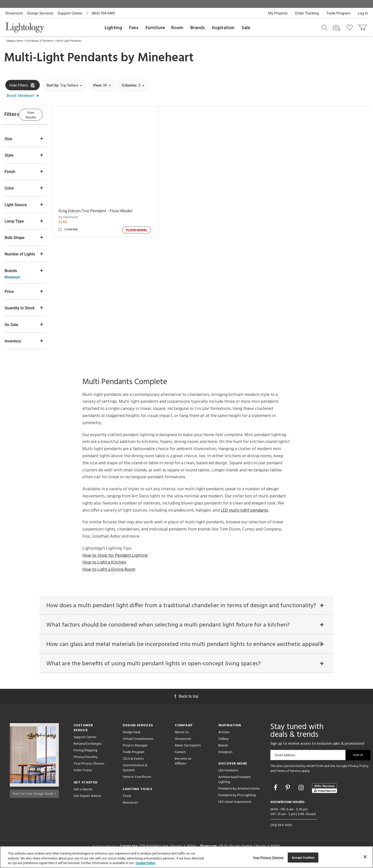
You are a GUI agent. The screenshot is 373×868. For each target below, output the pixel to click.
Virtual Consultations (138, 745)
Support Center (70, 13)
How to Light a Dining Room (109, 570)
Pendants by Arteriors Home (239, 795)
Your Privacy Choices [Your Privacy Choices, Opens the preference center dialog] (268, 857)
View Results (46, 114)
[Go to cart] (363, 26)
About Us (182, 738)
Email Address (285, 761)
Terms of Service (289, 777)
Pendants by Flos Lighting (237, 801)
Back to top (186, 702)
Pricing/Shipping (85, 756)
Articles (224, 738)
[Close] (365, 857)
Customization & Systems (135, 774)
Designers (225, 758)
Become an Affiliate (183, 767)
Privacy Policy (358, 772)
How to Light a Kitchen (104, 563)
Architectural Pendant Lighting (235, 786)
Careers (180, 758)
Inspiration (223, 28)
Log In (363, 13)
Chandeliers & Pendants (40, 41)
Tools (127, 802)
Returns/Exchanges (87, 750)
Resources (130, 809)
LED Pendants (228, 776)
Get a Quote (83, 795)
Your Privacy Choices (89, 770)
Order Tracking (307, 13)
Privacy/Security (86, 763)
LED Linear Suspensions (235, 808)
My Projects (278, 13)
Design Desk (132, 738)
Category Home (14, 41)
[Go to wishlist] (351, 27)
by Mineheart (82, 217)
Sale (246, 28)
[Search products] (324, 27)
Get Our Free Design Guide (34, 798)
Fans (134, 28)
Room (177, 28)
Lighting (113, 28)
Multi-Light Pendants (69, 41)
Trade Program (338, 13)
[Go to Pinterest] (288, 793)
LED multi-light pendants (244, 511)
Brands (198, 28)
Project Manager (135, 751)
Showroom (14, 13)
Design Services (40, 13)
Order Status (83, 776)
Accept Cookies (303, 857)
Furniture (155, 28)
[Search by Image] (337, 28)
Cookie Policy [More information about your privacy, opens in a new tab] (146, 863)
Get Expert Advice (87, 802)
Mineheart (166, 58)
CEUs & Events (133, 765)
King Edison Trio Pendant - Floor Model (110, 211)
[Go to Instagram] (302, 793)
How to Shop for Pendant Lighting (115, 556)
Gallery (224, 745)
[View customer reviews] (324, 794)
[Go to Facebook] (276, 793)
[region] (186, 857)
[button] (24, 96)
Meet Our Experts (188, 751)
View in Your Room (137, 783)
